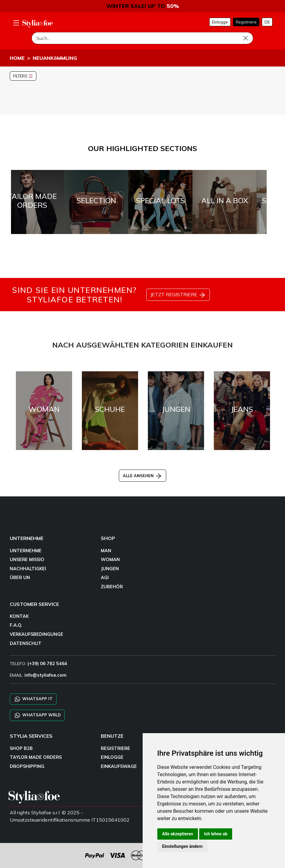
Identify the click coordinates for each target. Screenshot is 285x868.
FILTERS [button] (23, 76)
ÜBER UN (20, 578)
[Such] (142, 38)
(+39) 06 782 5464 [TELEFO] (47, 664)
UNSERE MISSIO (27, 560)
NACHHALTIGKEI (28, 569)
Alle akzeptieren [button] (178, 834)
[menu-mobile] (16, 22)
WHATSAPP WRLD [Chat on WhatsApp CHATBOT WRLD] (37, 715)
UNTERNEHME (26, 551)
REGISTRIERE (115, 748)
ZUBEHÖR (112, 587)
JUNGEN (110, 569)
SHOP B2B (21, 748)
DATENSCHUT (26, 643)
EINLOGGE (112, 757)
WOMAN (110, 560)
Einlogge (220, 22)
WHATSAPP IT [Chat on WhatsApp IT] (33, 699)
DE (267, 22)
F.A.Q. (16, 625)
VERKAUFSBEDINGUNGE (37, 634)
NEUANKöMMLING (55, 58)
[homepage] (38, 24)
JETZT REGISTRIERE (178, 295)
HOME (17, 58)
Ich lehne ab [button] (216, 834)
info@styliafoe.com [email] (46, 675)
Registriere (246, 22)
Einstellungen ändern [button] (183, 846)
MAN (106, 551)
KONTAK (19, 616)
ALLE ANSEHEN (142, 476)
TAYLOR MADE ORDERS (36, 757)
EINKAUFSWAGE (119, 766)
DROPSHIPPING (27, 766)
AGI (105, 578)
